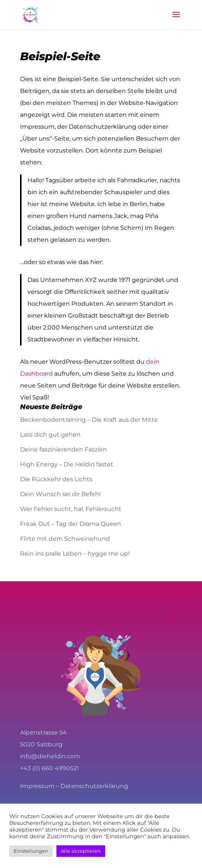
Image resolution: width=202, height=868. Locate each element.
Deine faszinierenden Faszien (63, 449)
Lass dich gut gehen (50, 435)
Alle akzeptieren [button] (81, 851)
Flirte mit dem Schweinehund (65, 539)
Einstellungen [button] (31, 851)
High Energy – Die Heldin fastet (67, 464)
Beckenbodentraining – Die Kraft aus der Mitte (89, 420)
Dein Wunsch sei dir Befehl (60, 494)
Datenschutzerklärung (94, 786)
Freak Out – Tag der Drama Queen (71, 524)
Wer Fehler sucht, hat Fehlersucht (71, 509)
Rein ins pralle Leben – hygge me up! (75, 554)
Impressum (37, 786)
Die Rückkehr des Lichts (56, 479)
